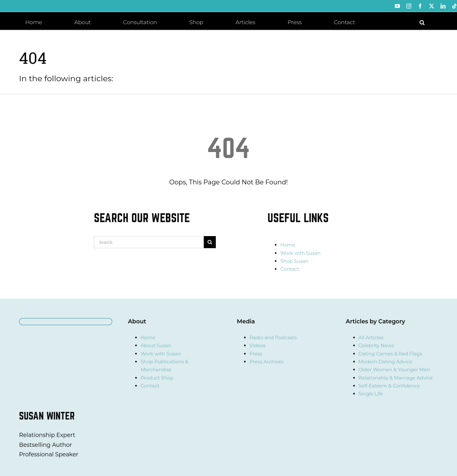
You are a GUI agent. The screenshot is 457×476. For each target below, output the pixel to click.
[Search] (149, 242)
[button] (422, 22)
